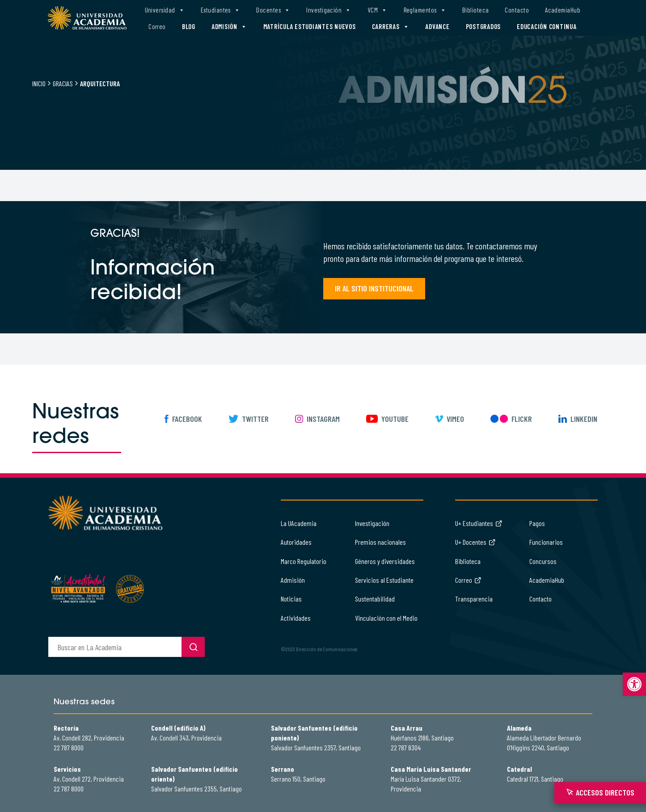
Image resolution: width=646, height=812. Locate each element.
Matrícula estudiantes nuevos (310, 26)
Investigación (329, 10)
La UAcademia (299, 523)
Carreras (391, 27)
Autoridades (296, 542)
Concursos (543, 561)
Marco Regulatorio (304, 561)
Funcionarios (546, 542)
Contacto (517, 10)
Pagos (537, 523)
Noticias (291, 599)
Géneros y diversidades (385, 561)
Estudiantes (220, 10)
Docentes (273, 10)
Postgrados (483, 26)
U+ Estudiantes (479, 523)
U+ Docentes (475, 542)
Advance (437, 26)
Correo (157, 26)
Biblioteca (476, 10)
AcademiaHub (563, 10)
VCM (378, 10)
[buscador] (115, 647)
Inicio (39, 83)
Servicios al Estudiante (384, 580)
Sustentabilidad (375, 599)
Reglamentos (425, 10)
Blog (189, 26)
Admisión (229, 27)
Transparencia (474, 599)
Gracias (63, 83)
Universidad (165, 10)
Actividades (296, 618)
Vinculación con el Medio (386, 618)
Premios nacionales (380, 542)
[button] (634, 684)
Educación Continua (547, 26)
